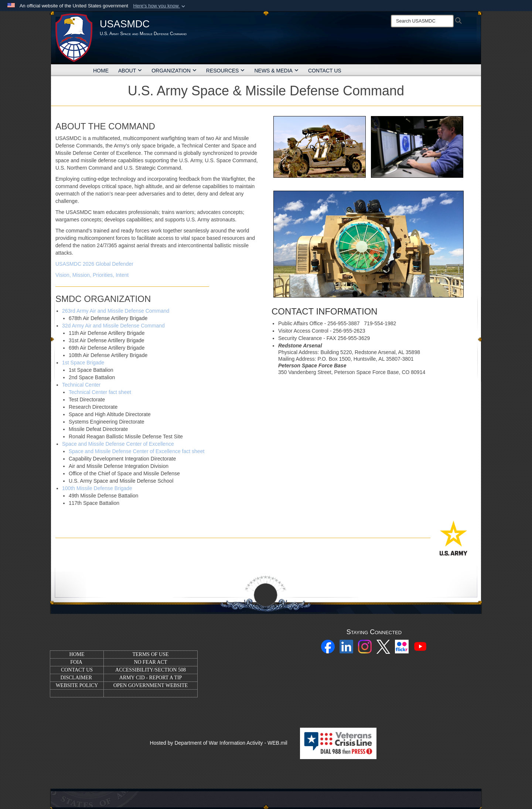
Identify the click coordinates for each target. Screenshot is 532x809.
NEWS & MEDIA (276, 71)
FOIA (76, 662)
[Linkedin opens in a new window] (346, 646)
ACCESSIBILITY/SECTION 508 (151, 670)
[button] (160, 6)
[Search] (422, 21)
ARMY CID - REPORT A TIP (151, 678)
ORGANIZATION (174, 71)
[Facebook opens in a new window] (328, 646)
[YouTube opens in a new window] (420, 646)
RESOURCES (226, 71)
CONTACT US (325, 71)
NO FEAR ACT (150, 662)
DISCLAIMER (76, 678)
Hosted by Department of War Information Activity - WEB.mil (219, 743)
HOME (101, 71)
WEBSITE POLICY (77, 685)
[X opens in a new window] (383, 646)
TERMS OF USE (150, 654)
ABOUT (130, 71)
